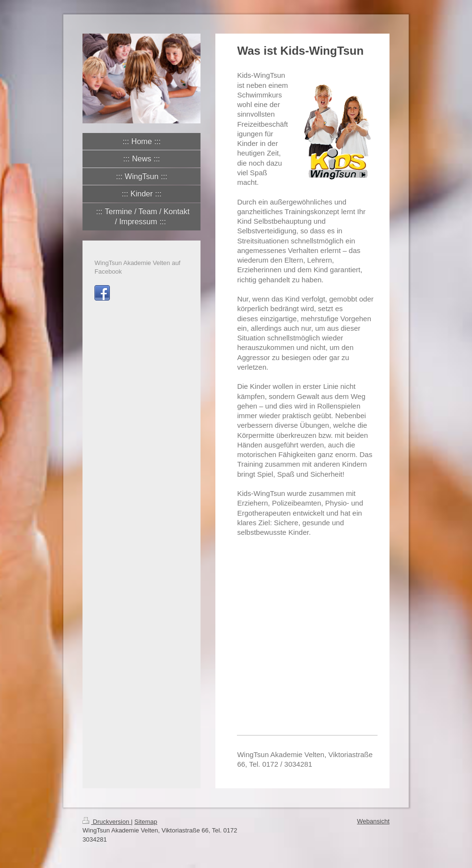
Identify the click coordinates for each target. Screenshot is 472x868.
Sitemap (146, 822)
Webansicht (373, 821)
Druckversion (107, 822)
